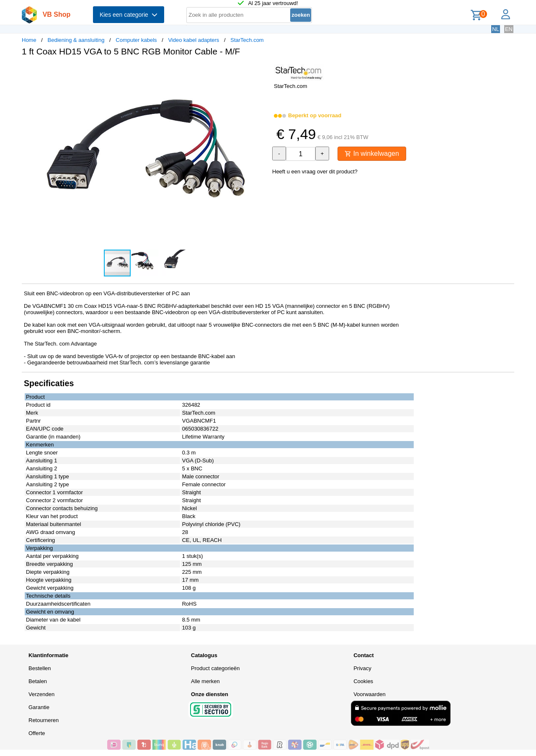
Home (29, 40)
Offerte (37, 733)
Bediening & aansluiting (76, 40)
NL (496, 29)
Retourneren (44, 720)
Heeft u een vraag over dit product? (315, 172)
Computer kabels (136, 40)
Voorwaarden (370, 694)
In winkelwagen (372, 154)
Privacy (362, 668)
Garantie (39, 707)
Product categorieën (215, 668)
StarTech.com (247, 40)
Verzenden (41, 694)
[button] (260, 72)
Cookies (363, 681)
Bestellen (40, 668)
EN (509, 29)
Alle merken (205, 681)
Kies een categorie (129, 15)
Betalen (38, 681)
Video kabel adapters (193, 40)
